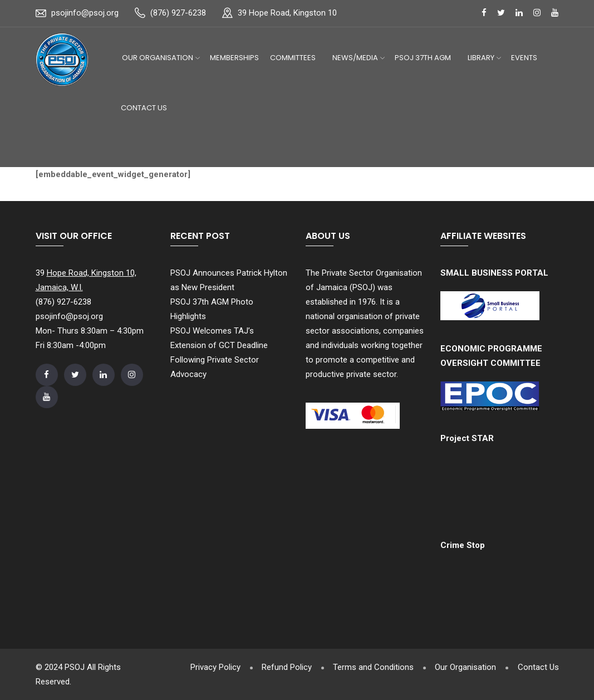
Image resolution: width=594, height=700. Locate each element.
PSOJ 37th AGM (423, 58)
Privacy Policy (212, 667)
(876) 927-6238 (178, 13)
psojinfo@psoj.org (85, 13)
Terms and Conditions (372, 667)
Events (524, 58)
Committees (293, 58)
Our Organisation (158, 58)
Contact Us (144, 108)
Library (481, 58)
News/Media (355, 58)
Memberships (234, 58)
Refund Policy (284, 667)
